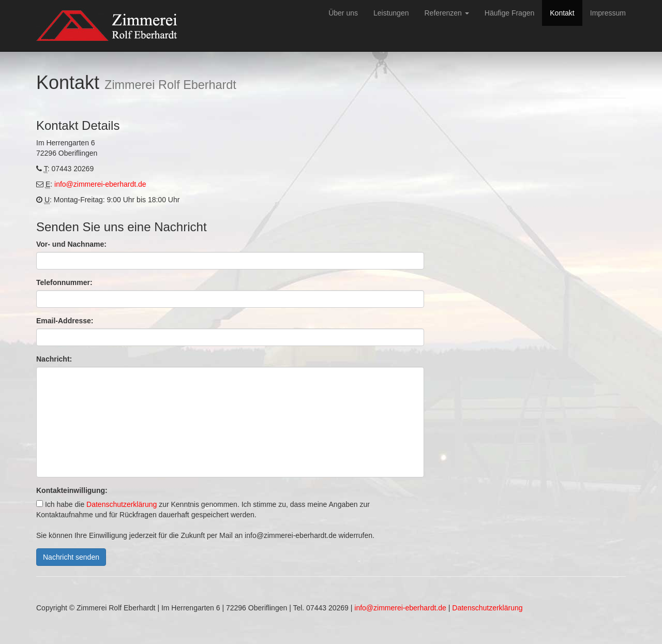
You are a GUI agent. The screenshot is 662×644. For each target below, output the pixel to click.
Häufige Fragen (510, 13)
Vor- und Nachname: (71, 244)
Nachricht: (54, 359)
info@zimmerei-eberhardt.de (100, 184)
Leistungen (391, 13)
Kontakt (562, 13)
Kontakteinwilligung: (72, 490)
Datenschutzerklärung (122, 504)
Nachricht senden (71, 557)
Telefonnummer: (64, 282)
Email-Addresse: (65, 321)
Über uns (343, 13)
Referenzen (446, 13)
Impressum (608, 13)
